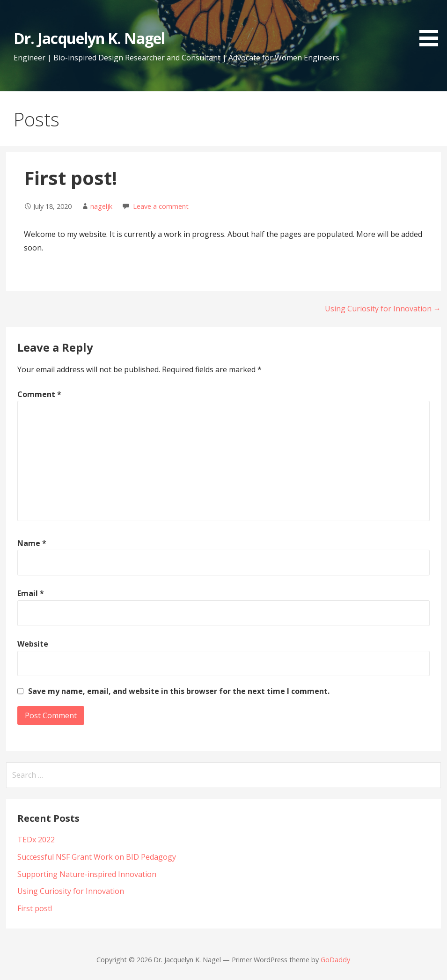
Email (31, 593)
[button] (432, 25)
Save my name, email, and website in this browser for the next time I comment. (179, 691)
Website (33, 644)
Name (32, 543)
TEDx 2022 (36, 840)
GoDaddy (335, 960)
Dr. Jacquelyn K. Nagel (89, 38)
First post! (35, 908)
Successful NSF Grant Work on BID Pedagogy (97, 857)
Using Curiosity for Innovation (71, 891)
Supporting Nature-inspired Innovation (87, 874)
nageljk (101, 206)
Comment (39, 394)
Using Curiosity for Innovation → (383, 309)
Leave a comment (161, 206)
